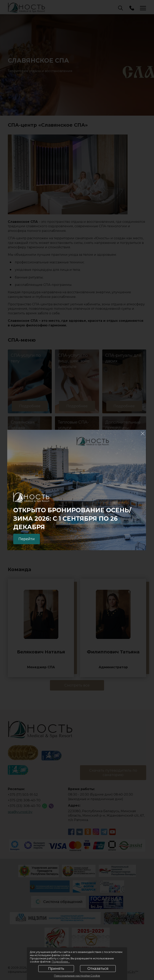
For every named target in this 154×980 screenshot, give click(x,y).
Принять (56, 969)
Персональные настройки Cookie (77, 976)
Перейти (27, 539)
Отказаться (98, 969)
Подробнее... (61, 962)
